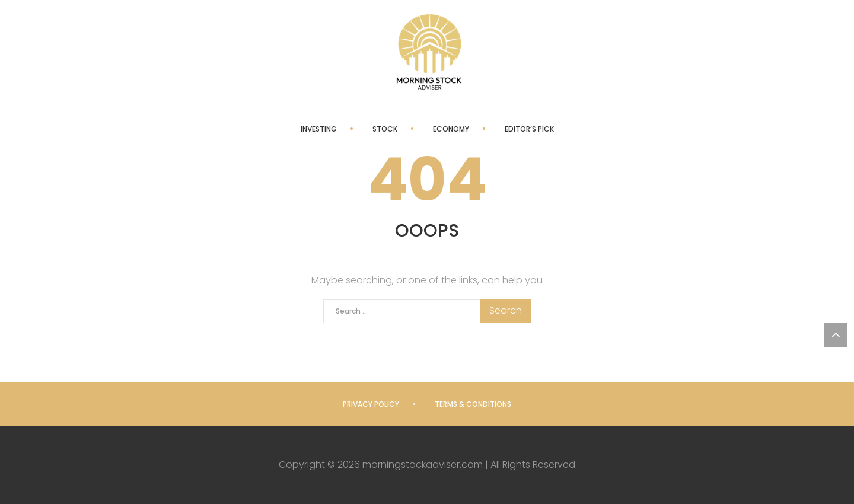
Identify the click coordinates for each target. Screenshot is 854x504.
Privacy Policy (371, 404)
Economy (451, 129)
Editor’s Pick (529, 129)
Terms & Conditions (473, 404)
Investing (319, 129)
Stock (385, 129)
